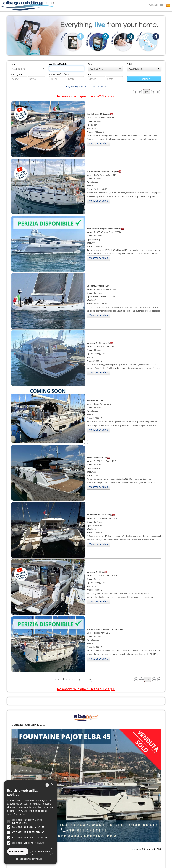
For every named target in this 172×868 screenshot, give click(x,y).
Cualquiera (106, 69)
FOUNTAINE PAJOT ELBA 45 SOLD (28, 725)
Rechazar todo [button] (42, 851)
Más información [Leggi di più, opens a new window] (16, 814)
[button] (30, 859)
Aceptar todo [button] (18, 851)
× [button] (52, 785)
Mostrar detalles (98, 143)
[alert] (30, 822)
